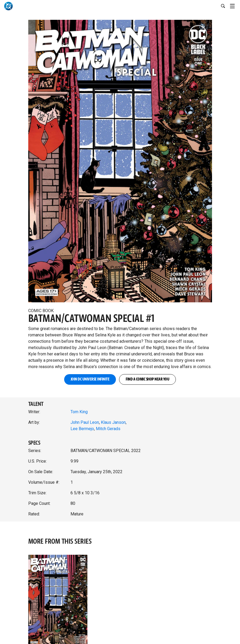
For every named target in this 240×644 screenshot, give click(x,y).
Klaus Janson (113, 422)
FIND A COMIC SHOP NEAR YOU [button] (147, 379)
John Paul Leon (85, 422)
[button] (120, 160)
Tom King (79, 412)
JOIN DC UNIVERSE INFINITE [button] (90, 379)
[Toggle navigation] (235, 5)
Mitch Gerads (108, 429)
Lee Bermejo (82, 429)
